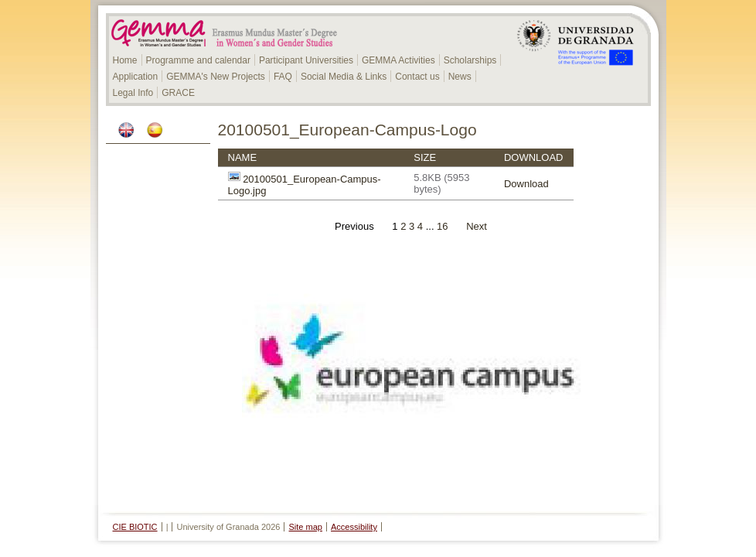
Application (136, 77)
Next (477, 226)
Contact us (417, 77)
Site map (306, 527)
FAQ (283, 77)
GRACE (178, 93)
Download (526, 184)
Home (125, 60)
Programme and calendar (198, 60)
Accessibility (354, 527)
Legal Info (133, 93)
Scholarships (470, 60)
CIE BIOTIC (135, 527)
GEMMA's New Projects (216, 77)
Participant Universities (306, 60)
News (460, 77)
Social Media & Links (344, 77)
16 (443, 226)
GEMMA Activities (398, 60)
